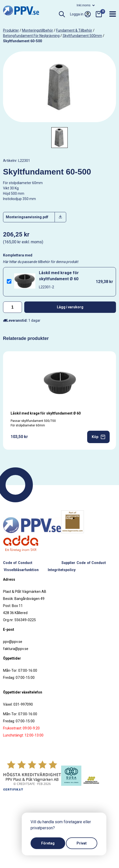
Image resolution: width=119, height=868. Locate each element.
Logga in (80, 14)
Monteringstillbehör (38, 30)
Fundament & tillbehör (74, 30)
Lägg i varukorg (70, 307)
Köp (98, 437)
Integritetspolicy (62, 570)
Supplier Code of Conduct (84, 563)
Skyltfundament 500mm (82, 36)
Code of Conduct (18, 563)
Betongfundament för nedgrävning (31, 36)
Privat (82, 843)
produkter (11, 30)
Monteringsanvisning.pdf (27, 217)
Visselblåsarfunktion (21, 570)
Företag (48, 843)
